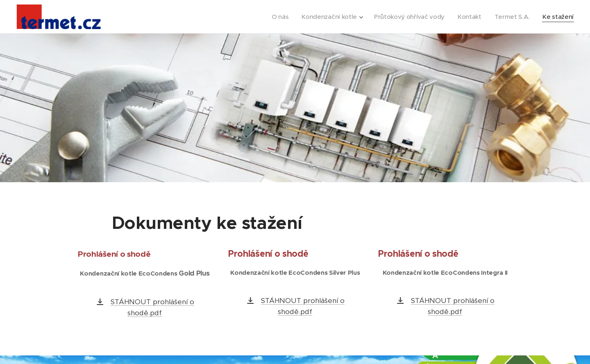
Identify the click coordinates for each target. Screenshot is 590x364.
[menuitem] (273, 17)
